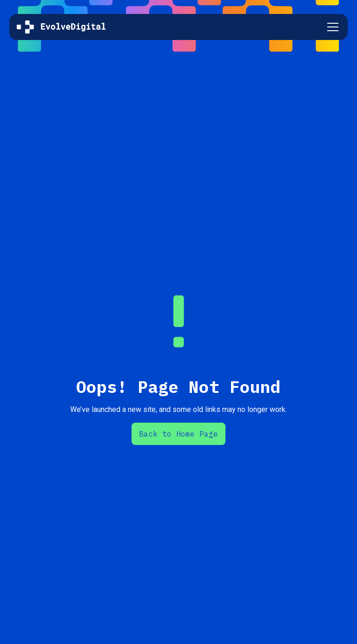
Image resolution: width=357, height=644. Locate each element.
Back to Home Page (178, 434)
